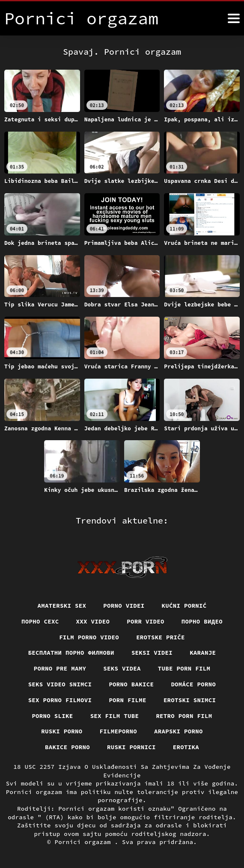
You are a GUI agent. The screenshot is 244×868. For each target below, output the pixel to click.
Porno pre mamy (60, 668)
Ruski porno (62, 731)
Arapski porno (179, 731)
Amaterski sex (62, 606)
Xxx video (93, 621)
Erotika (186, 747)
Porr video (146, 621)
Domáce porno (193, 684)
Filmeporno (119, 731)
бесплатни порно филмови (71, 653)
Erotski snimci (190, 700)
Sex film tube (115, 716)
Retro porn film (184, 716)
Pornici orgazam (85, 842)
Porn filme (128, 700)
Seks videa (122, 668)
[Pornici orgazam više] (234, 18)
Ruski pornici (131, 747)
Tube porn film (184, 668)
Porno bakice (131, 684)
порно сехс (40, 621)
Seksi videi (152, 653)
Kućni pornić (184, 606)
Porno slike (52, 716)
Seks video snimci (60, 684)
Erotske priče (161, 637)
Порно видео (202, 621)
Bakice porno (67, 747)
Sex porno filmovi (60, 700)
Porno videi (124, 606)
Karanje (203, 653)
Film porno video (89, 637)
